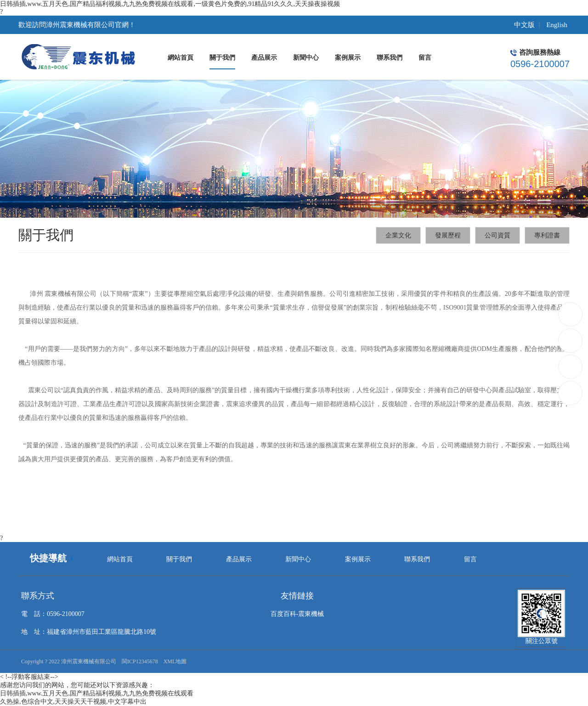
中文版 (524, 25)
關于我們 (179, 559)
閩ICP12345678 (140, 661)
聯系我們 (417, 559)
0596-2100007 (571, 314)
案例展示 (358, 559)
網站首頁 (120, 559)
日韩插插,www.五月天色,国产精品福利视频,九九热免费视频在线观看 (97, 693)
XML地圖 (175, 661)
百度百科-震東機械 (297, 614)
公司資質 (498, 235)
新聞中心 (298, 559)
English (557, 25)
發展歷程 (448, 235)
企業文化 (398, 235)
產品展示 (239, 559)
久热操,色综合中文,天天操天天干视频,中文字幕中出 (73, 702)
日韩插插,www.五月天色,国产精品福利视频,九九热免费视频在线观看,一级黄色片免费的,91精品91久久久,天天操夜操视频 (170, 4)
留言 (470, 559)
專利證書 (547, 235)
